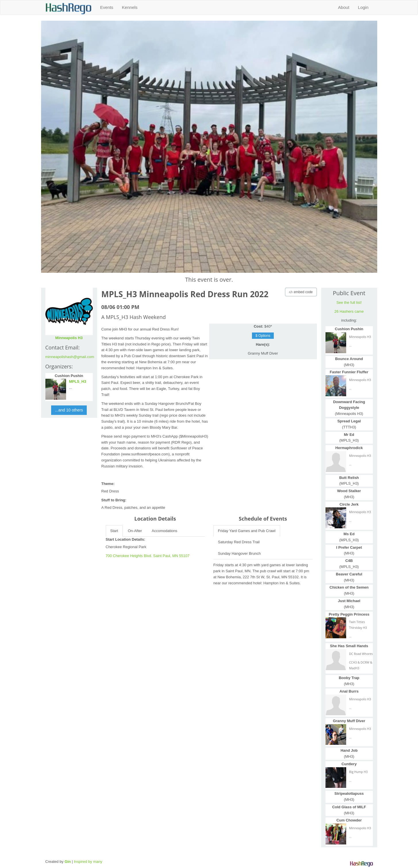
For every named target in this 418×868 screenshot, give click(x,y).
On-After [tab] (135, 531)
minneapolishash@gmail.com (70, 357)
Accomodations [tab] (164, 531)
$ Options (263, 336)
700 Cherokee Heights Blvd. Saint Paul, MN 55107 (148, 556)
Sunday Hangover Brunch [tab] (239, 553)
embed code (301, 292)
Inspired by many (88, 862)
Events (107, 7)
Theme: (108, 484)
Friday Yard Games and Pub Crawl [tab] (247, 531)
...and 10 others (69, 410)
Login (363, 7)
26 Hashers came (349, 311)
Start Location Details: (126, 539)
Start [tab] (114, 531)
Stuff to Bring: (114, 500)
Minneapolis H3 (69, 338)
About (344, 7)
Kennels (130, 7)
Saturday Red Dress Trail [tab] (239, 542)
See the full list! (349, 302)
